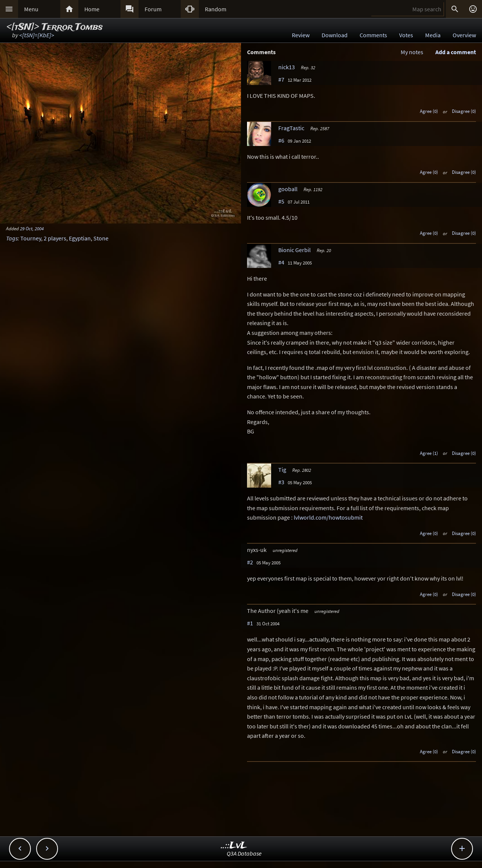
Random (216, 9)
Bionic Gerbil (294, 250)
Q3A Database (244, 853)
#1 (250, 623)
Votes (406, 35)
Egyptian (80, 238)
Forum (153, 9)
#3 (281, 482)
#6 (281, 140)
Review (301, 35)
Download (335, 35)
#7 (281, 79)
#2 (250, 562)
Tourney (31, 238)
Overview (464, 35)
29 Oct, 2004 (32, 228)
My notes (412, 52)
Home (92, 9)
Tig (282, 470)
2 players (55, 238)
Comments (373, 35)
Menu (31, 9)
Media (433, 35)
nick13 (287, 67)
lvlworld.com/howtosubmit (328, 517)
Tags (12, 238)
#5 (281, 201)
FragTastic (291, 128)
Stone (101, 238)
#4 (281, 262)
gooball (288, 189)
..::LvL (234, 846)
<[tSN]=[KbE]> (37, 35)
